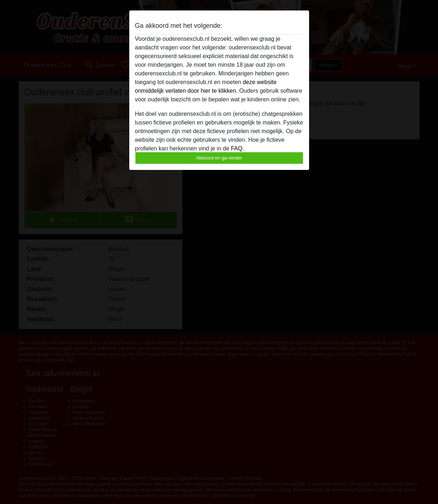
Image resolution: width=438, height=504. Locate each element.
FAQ (237, 148)
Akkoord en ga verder (219, 158)
